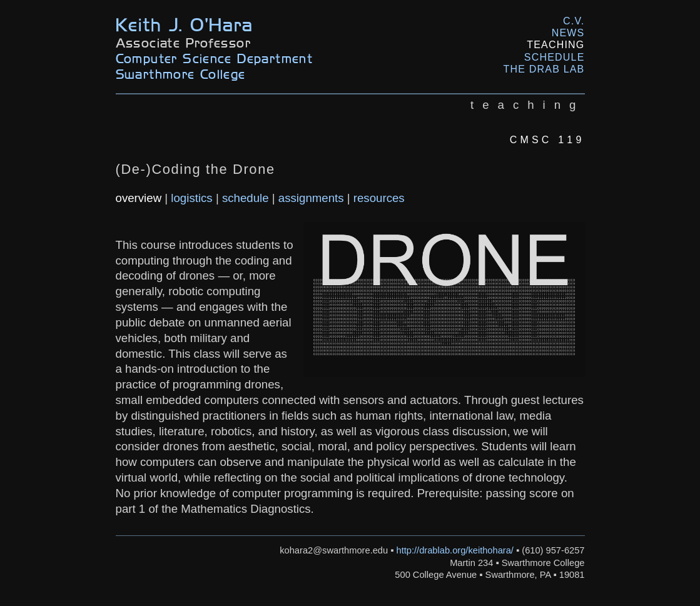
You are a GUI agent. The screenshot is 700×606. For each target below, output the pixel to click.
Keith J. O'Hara (185, 23)
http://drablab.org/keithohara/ (455, 550)
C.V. (574, 21)
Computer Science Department (215, 58)
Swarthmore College (181, 73)
